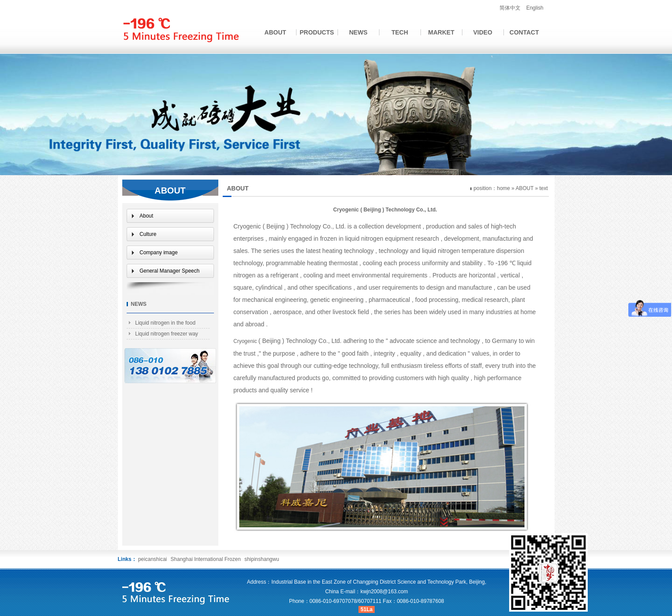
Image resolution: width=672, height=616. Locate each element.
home (503, 188)
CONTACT (524, 32)
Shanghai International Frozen (207, 559)
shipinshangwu (262, 559)
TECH (400, 32)
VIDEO (483, 32)
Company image (159, 253)
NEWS (358, 32)
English (535, 8)
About (146, 216)
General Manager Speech (170, 271)
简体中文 (510, 8)
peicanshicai (152, 559)
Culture (148, 234)
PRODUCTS (317, 32)
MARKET (441, 32)
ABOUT (276, 32)
